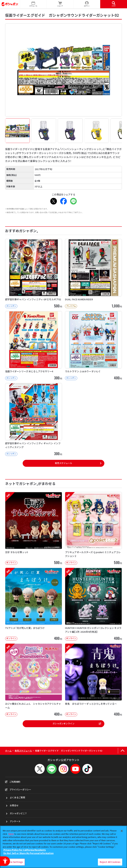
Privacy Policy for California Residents (25, 850)
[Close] (122, 831)
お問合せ (14, 805)
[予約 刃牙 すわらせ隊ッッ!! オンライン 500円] (34, 528)
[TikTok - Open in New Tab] (87, 769)
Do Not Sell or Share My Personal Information (29, 853)
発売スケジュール (63, 463)
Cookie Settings (14, 862)
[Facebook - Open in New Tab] (63, 201)
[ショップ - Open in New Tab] (60, 4)
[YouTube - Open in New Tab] (75, 769)
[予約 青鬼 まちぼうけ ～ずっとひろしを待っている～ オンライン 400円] (93, 680)
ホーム (8, 751)
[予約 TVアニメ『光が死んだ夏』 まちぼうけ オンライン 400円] (34, 604)
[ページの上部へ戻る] (122, 751)
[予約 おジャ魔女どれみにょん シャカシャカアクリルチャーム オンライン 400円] (34, 680)
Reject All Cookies (110, 862)
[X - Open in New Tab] (54, 201)
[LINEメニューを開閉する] (52, 769)
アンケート (15, 821)
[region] (63, 847)
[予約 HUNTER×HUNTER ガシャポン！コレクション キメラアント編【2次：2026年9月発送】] (93, 604)
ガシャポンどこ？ (18, 813)
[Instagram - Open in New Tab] (63, 769)
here (11, 834)
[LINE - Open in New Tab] (73, 201)
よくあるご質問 (17, 797)
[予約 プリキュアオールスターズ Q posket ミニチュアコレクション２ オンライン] (93, 528)
